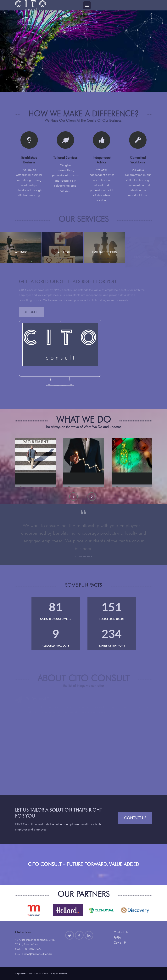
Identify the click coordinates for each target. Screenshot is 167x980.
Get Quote (31, 312)
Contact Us (135, 818)
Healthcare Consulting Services (132, 484)
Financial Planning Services (82, 484)
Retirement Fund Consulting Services (36, 486)
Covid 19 (120, 943)
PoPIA (117, 938)
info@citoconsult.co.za (38, 954)
